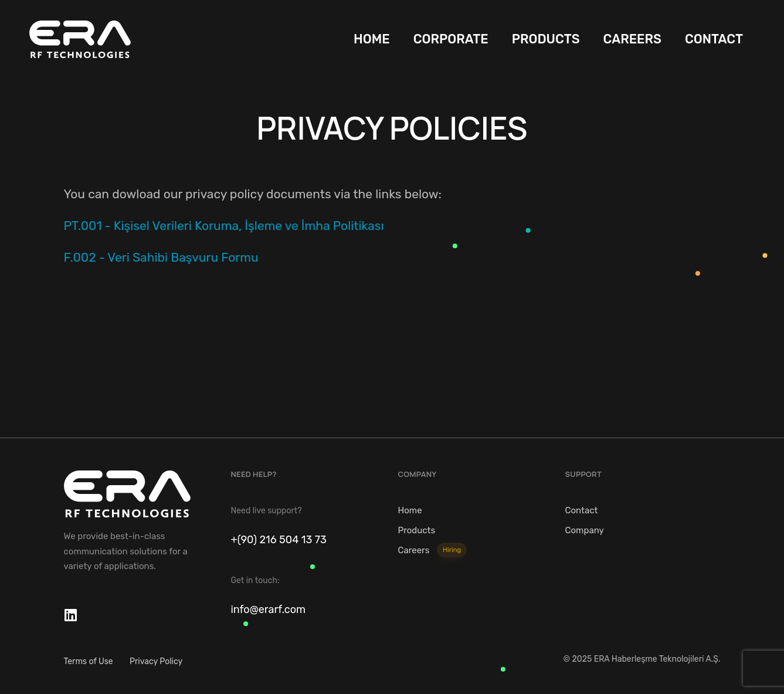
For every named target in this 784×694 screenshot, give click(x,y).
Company (585, 530)
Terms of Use (89, 661)
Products (417, 530)
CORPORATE (451, 39)
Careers (433, 550)
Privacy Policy (156, 661)
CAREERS (632, 39)
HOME (372, 39)
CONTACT (714, 39)
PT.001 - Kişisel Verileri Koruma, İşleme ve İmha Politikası (224, 226)
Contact (582, 510)
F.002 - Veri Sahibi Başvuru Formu (161, 257)
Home (410, 510)
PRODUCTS (546, 39)
